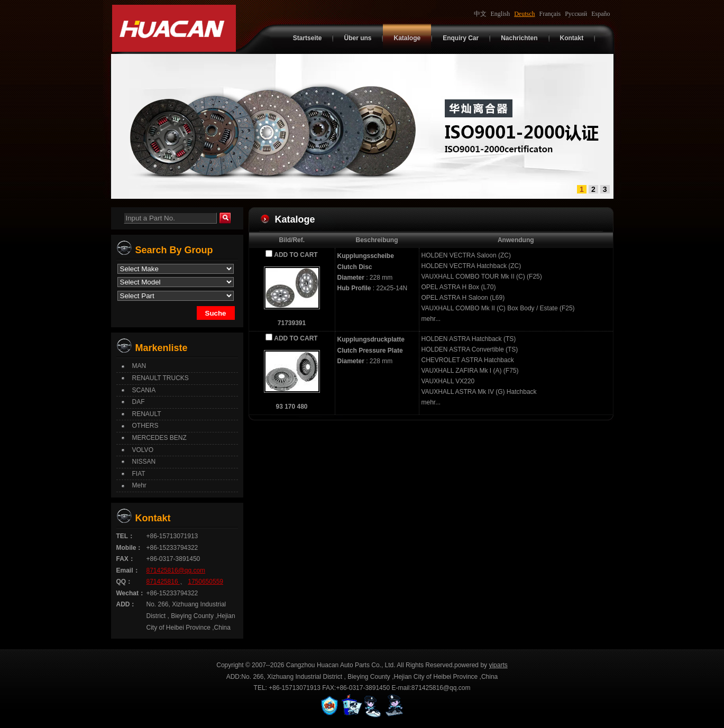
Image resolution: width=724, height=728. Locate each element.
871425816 (163, 582)
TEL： (126, 536)
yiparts (498, 665)
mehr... (431, 319)
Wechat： (131, 593)
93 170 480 (291, 407)
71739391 (292, 323)
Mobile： (130, 548)
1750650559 (205, 582)
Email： (128, 570)
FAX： (126, 559)
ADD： (126, 604)
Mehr (139, 485)
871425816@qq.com (176, 570)
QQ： (125, 582)
